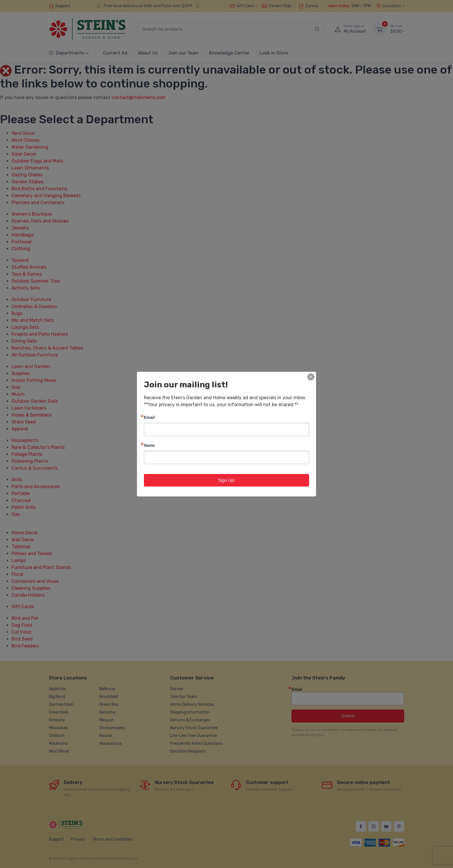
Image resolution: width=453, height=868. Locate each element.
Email (149, 417)
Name (149, 445)
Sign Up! (226, 480)
